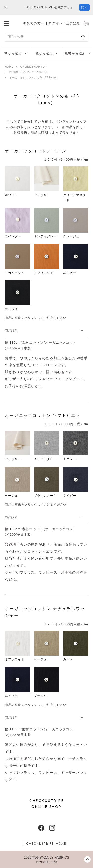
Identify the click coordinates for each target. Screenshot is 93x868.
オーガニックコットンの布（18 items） (34, 78)
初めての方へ (34, 23)
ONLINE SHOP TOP (34, 67)
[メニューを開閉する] (6, 23)
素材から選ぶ (75, 53)
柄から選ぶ (13, 53)
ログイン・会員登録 (64, 23)
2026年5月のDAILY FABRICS (28, 72)
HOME (9, 67)
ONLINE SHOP (46, 804)
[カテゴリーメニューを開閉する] (46, 859)
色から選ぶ (44, 53)
